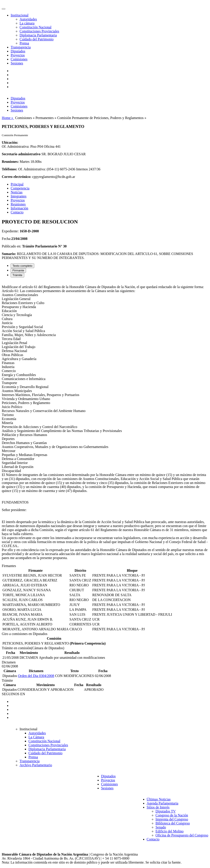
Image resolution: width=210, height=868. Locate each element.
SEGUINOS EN (13, 694)
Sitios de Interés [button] (158, 807)
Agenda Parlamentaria (163, 803)
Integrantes (19, 196)
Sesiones (17, 63)
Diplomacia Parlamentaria (38, 35)
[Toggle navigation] (4, 9)
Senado (161, 827)
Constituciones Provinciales (39, 31)
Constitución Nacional (36, 27)
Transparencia (21, 47)
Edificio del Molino (170, 831)
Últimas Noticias (159, 799)
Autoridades (28, 19)
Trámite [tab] (17, 275)
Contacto (17, 212)
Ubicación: (10, 142)
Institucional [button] (20, 15)
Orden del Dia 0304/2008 (36, 676)
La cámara (27, 23)
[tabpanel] (105, 422)
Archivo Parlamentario (36, 765)
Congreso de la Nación (172, 815)
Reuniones (18, 204)
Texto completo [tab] (22, 266)
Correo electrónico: (17, 177)
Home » (8, 118)
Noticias (17, 192)
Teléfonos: (10, 169)
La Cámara (36, 737)
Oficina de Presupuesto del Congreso (182, 835)
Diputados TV (166, 811)
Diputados (18, 51)
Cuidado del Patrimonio (37, 39)
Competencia (20, 188)
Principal (17, 184)
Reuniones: (10, 162)
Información (19, 208)
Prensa (24, 43)
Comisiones (19, 59)
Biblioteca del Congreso (173, 823)
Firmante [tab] (18, 270)
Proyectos (18, 55)
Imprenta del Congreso (172, 819)
